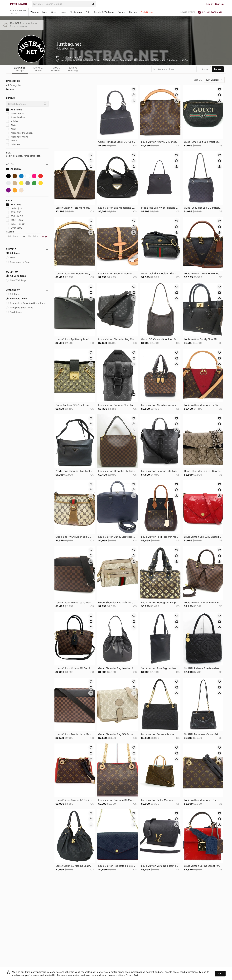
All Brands (14, 110)
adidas (12, 121)
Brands (122, 12)
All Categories (14, 85)
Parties (133, 12)
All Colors (14, 169)
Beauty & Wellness (104, 12)
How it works (188, 12)
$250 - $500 (15, 224)
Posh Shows (147, 12)
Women (34, 12)
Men (45, 12)
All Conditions (16, 276)
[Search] (68, 4)
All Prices (14, 205)
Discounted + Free (18, 262)
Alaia (11, 129)
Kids (53, 12)
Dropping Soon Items (20, 308)
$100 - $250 (15, 220)
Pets (88, 12)
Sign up (219, 4)
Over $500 (14, 228)
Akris (11, 125)
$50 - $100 (15, 216)
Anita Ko (13, 144)
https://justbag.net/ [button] (70, 57)
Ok (220, 974)
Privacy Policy (133, 975)
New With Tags (16, 280)
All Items (13, 253)
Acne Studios (16, 117)
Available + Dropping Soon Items (26, 303)
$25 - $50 (14, 212)
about (205, 69)
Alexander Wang (17, 137)
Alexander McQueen (19, 133)
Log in (210, 4)
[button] (39, 4)
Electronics (76, 12)
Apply (45, 236)
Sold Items (14, 312)
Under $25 (14, 208)
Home (63, 12)
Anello (12, 141)
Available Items (16, 299)
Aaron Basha (15, 113)
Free (10, 258)
